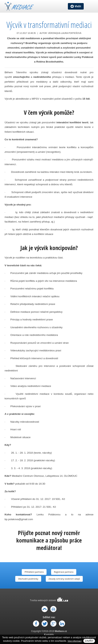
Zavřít (89, 641)
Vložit (78, 6)
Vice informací (75, 641)
